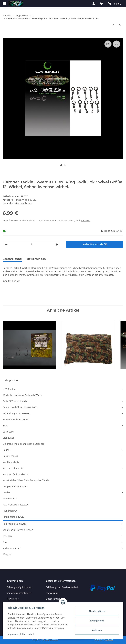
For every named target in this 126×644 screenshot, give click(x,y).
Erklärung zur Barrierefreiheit (62, 587)
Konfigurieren (96, 621)
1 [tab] (61, 165)
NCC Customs (10, 389)
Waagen (7, 554)
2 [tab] (65, 165)
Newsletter (13, 599)
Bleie (5, 426)
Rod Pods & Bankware (15, 524)
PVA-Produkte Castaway (16, 505)
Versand (86, 220)
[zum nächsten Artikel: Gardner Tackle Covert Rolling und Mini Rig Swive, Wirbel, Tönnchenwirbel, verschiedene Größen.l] (120, 25)
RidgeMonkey (10, 511)
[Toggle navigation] (4, 2)
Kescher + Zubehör (13, 468)
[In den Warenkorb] (5, 36)
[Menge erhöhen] (57, 244)
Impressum (52, 593)
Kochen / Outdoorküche (16, 474)
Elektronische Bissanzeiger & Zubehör (23, 444)
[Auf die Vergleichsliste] (108, 44)
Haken (6, 450)
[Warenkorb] (114, 4)
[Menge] (31, 244)
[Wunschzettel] (101, 4)
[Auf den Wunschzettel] (116, 44)
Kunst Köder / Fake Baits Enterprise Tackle (26, 480)
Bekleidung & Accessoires (17, 413)
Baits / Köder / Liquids (15, 401)
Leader (6, 492)
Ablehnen (96, 630)
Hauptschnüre (10, 456)
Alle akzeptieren (96, 611)
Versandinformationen (19, 593)
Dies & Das (9, 438)
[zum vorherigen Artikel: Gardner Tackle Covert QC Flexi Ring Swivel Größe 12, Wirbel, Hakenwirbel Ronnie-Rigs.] (113, 25)
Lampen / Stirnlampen (15, 486)
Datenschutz (29, 634)
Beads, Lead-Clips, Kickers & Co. (20, 407)
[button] (94, 4)
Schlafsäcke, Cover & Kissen (18, 530)
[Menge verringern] (6, 244)
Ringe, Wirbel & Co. (25, 200)
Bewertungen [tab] (36, 259)
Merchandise (10, 498)
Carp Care (8, 432)
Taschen (7, 536)
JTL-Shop (109, 640)
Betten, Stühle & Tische (15, 419)
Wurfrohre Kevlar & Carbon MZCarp (22, 395)
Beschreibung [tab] (12, 259)
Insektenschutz (11, 462)
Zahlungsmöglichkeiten (19, 587)
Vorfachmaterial (11, 548)
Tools (5, 542)
